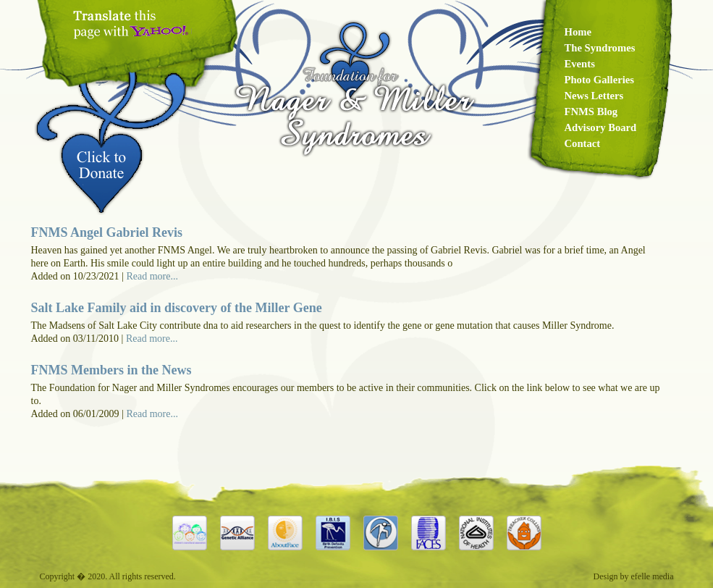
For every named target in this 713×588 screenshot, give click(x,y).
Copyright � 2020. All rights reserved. (108, 576)
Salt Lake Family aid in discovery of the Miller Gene (177, 308)
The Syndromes (600, 48)
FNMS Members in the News (111, 370)
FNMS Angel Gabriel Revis (107, 232)
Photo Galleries (599, 80)
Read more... (152, 276)
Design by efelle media (634, 576)
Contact (583, 143)
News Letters (594, 96)
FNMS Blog (591, 112)
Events (580, 64)
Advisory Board (601, 127)
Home (578, 32)
